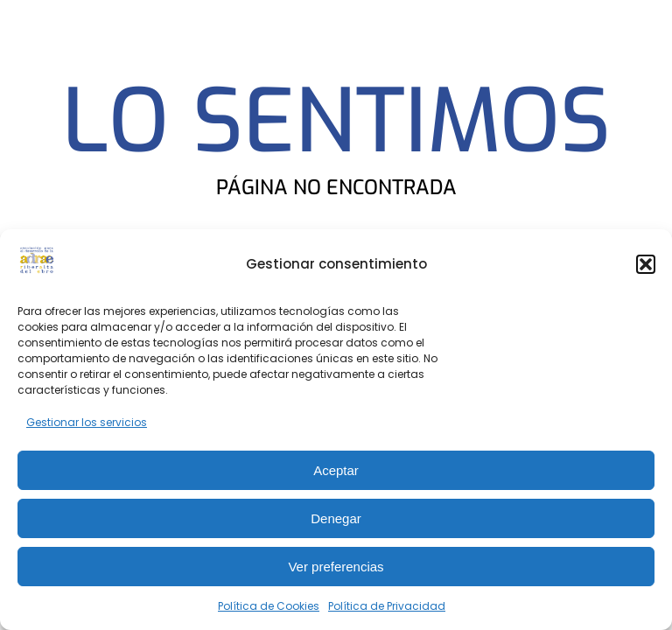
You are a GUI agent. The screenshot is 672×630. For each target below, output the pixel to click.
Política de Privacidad (387, 606)
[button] (646, 264)
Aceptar (336, 470)
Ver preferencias (336, 567)
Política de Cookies (269, 606)
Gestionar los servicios (87, 422)
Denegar (336, 518)
